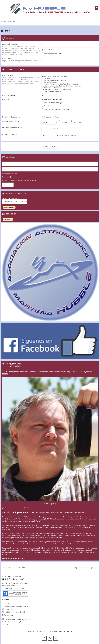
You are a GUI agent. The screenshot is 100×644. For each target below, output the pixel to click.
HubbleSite (9, 609)
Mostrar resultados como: (11, 117)
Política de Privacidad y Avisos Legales (18, 619)
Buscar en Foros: (8, 75)
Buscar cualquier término (52, 53)
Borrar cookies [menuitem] (83, 568)
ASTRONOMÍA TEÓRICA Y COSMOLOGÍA (70, 90)
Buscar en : (6, 99)
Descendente (77, 122)
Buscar (12, 22)
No (49, 95)
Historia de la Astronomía (70, 88)
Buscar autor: (7, 59)
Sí (44, 95)
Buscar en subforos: (9, 95)
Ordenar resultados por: (11, 121)
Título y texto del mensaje (52, 99)
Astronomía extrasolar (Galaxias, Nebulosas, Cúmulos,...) (70, 86)
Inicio (5, 22)
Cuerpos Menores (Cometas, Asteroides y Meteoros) (70, 84)
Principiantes (70, 78)
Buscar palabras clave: (10, 44)
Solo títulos (47, 106)
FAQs (7, 625)
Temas (56, 117)
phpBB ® (40, 631)
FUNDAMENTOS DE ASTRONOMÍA (70, 77)
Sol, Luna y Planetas (70, 82)
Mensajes (47, 117)
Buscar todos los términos (52, 50)
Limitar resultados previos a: (12, 128)
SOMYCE (8, 604)
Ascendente (64, 122)
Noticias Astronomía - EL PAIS (15, 612)
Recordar (7, 177)
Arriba (96, 568)
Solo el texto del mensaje (52, 103)
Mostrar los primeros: (10, 134)
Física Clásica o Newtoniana (70, 92)
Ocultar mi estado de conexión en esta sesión (19, 180)
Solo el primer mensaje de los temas (56, 109)
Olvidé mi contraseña (10, 174)
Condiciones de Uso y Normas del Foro (18, 622)
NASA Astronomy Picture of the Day (17, 606)
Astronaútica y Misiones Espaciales (70, 80)
